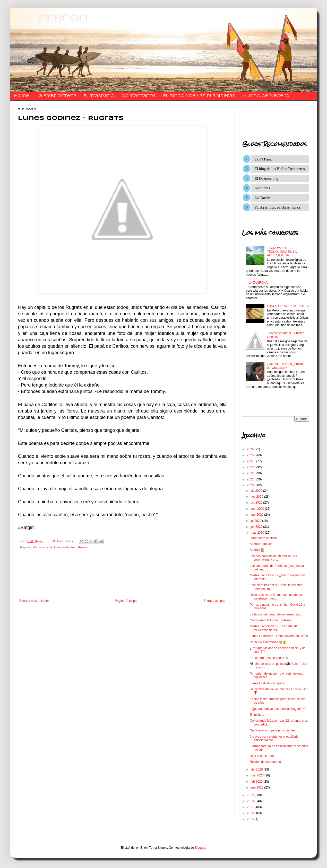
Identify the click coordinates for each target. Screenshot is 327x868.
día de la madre (43, 547)
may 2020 (258, 533)
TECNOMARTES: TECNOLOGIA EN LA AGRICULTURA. (282, 252)
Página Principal (126, 601)
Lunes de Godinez (65, 547)
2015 (251, 819)
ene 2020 (257, 788)
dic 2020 (257, 491)
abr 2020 (257, 769)
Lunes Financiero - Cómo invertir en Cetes (279, 636)
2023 (251, 467)
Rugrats (83, 547)
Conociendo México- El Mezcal (271, 620)
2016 (251, 813)
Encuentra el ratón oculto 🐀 (269, 658)
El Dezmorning (266, 178)
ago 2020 (257, 515)
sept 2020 (258, 509)
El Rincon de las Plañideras (199, 96)
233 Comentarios (62, 541)
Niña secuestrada (262, 756)
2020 (251, 485)
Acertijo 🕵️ (257, 550)
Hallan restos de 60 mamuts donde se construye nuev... (276, 597)
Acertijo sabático (261, 544)
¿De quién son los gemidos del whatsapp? (286, 366)
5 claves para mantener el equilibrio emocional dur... (274, 738)
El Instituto (257, 715)
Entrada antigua (214, 601)
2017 (251, 807)
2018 (251, 801)
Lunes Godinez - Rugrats (267, 683)
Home (21, 96)
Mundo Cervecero (266, 96)
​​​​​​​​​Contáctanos (139, 96)
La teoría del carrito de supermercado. (276, 614)
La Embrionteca (56, 96)
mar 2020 (257, 775)
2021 (251, 479)
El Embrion (53, 18)
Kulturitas (262, 188)
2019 (251, 795)
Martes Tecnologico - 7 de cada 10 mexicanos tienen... (273, 628)
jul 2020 (256, 521)
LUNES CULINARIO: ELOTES (288, 306)
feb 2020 (257, 782)
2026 (251, 449)
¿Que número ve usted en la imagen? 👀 (278, 709)
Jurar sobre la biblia (263, 538)
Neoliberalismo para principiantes (273, 730)
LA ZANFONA (258, 283)
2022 (251, 473)
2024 (251, 461)
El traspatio (99, 96)
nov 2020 (257, 497)
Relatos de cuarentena (265, 762)
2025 (251, 455)
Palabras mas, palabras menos (278, 207)
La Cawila (263, 198)
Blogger (200, 848)
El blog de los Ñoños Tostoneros (280, 169)
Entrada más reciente (34, 601)
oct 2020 (257, 503)
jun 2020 (257, 527)
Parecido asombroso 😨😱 (268, 642)
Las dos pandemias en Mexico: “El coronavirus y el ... (273, 558)
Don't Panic (264, 159)
